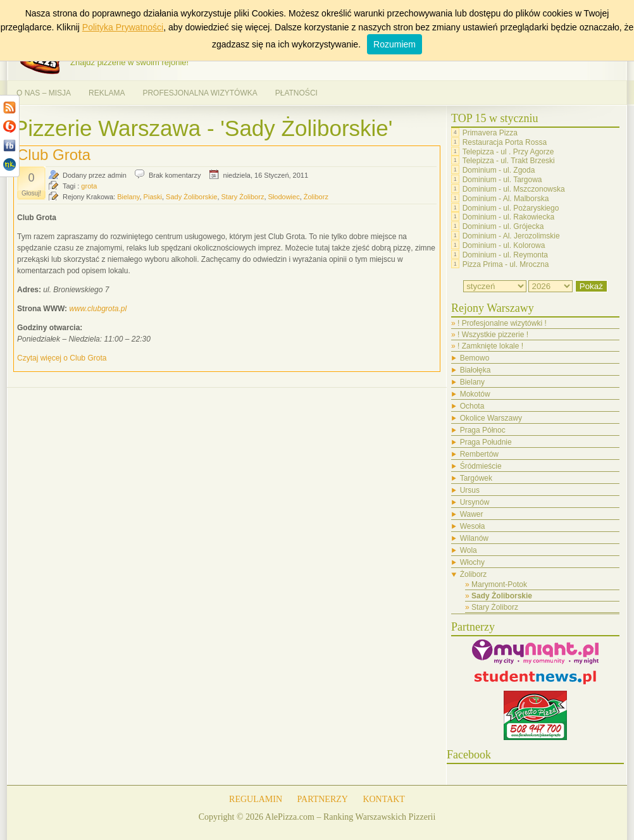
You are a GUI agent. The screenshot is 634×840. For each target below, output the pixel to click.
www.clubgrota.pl (98, 309)
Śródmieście (481, 466)
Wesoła (473, 526)
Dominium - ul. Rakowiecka (508, 217)
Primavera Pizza (490, 133)
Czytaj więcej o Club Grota (62, 358)
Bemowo (475, 358)
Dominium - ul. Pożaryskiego (511, 207)
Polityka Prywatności (123, 27)
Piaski (153, 197)
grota (89, 186)
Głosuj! (31, 193)
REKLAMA (107, 93)
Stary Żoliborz (243, 197)
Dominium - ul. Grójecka (503, 226)
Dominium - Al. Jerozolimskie (511, 236)
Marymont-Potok (499, 584)
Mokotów (475, 394)
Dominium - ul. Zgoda (499, 170)
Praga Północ (483, 430)
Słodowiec (284, 197)
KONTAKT (384, 799)
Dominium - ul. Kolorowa (504, 245)
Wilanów (474, 538)
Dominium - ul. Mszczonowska (514, 189)
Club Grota (54, 155)
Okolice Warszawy (491, 418)
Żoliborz (316, 197)
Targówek (476, 478)
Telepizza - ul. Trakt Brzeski (509, 161)
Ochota (472, 406)
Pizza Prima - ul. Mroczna (506, 264)
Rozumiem (395, 44)
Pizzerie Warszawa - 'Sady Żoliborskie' (203, 128)
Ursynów (475, 502)
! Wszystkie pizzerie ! (493, 335)
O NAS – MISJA (44, 93)
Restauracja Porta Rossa (505, 142)
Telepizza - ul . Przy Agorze (508, 151)
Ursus (470, 490)
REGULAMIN (256, 799)
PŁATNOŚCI (296, 93)
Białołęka (475, 370)
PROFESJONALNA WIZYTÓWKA (200, 93)
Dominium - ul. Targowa (502, 180)
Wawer (472, 514)
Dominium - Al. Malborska (506, 199)
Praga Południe (486, 442)
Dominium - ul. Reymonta (505, 255)
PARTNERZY (323, 799)
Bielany (128, 197)
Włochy (472, 562)
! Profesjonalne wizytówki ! (502, 323)
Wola (469, 550)
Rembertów (479, 454)
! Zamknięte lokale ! (490, 346)
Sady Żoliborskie (191, 197)
